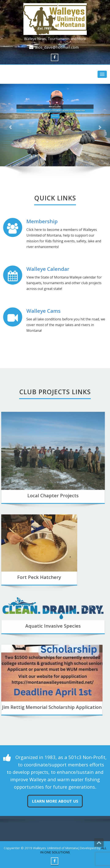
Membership (42, 221)
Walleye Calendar (48, 269)
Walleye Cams (43, 311)
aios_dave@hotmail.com (57, 47)
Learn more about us (55, 801)
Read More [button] (55, 116)
